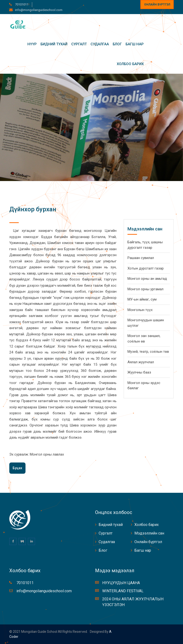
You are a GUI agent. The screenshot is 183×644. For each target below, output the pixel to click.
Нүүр (32, 44)
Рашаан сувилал (141, 258)
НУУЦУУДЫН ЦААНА (121, 583)
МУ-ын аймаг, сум (142, 299)
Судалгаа (100, 44)
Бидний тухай (54, 44)
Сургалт (79, 44)
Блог (117, 44)
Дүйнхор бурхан (33, 209)
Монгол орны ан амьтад (147, 279)
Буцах (17, 468)
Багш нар (135, 44)
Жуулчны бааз (139, 372)
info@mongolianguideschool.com (39, 10)
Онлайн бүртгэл (157, 5)
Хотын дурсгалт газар (146, 268)
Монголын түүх (140, 310)
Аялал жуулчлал (141, 362)
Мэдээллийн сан (149, 533)
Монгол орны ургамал (145, 289)
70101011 (21, 4)
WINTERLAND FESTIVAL (123, 591)
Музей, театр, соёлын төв (148, 352)
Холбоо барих (130, 64)
